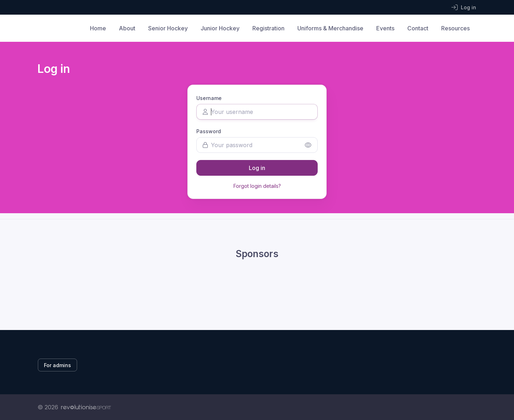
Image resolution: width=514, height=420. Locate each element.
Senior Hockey (168, 28)
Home (98, 28)
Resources (455, 28)
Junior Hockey (220, 28)
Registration (268, 28)
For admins (57, 365)
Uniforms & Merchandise (330, 28)
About (127, 28)
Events (385, 28)
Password (209, 131)
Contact (418, 28)
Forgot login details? (257, 186)
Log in (257, 168)
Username (209, 98)
